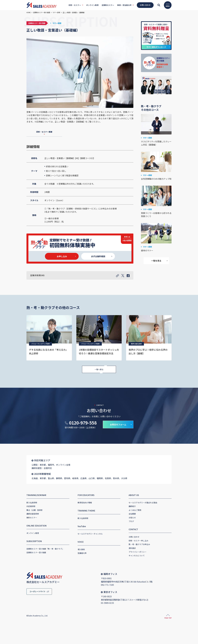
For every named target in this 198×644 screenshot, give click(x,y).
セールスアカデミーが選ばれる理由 (143, 503)
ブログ (131, 521)
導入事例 (81, 549)
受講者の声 (82, 553)
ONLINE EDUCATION (36, 526)
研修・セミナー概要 (44, 132)
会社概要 (132, 514)
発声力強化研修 (136, 344)
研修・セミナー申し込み (138, 541)
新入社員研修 (32, 503)
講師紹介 (132, 506)
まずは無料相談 (98, 256)
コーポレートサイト (38, 591)
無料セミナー (32, 518)
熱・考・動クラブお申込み (139, 544)
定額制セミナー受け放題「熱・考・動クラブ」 (45, 549)
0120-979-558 (83, 423)
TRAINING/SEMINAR (36, 495)
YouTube (82, 526)
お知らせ (132, 518)
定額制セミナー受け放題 (36, 552)
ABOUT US (134, 495)
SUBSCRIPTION (34, 541)
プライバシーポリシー (138, 552)
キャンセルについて (137, 556)
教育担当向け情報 (85, 503)
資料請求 (132, 548)
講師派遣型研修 (33, 514)
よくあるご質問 (135, 510)
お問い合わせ (134, 537)
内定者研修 (31, 506)
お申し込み (62, 256)
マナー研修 (57, 23)
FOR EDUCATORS (86, 495)
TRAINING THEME (86, 511)
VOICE (81, 542)
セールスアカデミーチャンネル (90, 534)
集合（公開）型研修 (34, 510)
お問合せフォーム (118, 424)
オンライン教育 (33, 533)
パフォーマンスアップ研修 (40, 344)
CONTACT (133, 529)
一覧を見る (156, 261)
